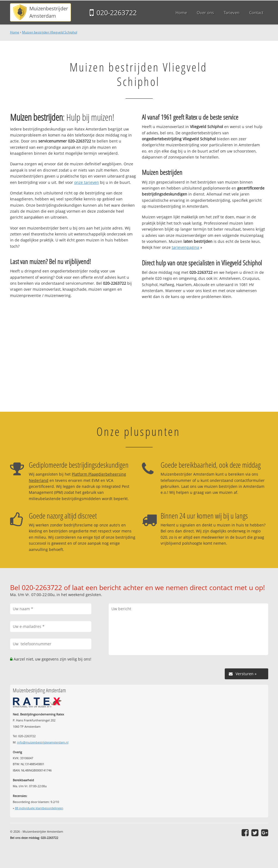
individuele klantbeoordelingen (39, 808)
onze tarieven (87, 182)
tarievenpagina (185, 247)
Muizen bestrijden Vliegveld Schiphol (50, 32)
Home (15, 32)
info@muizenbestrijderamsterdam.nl (43, 742)
